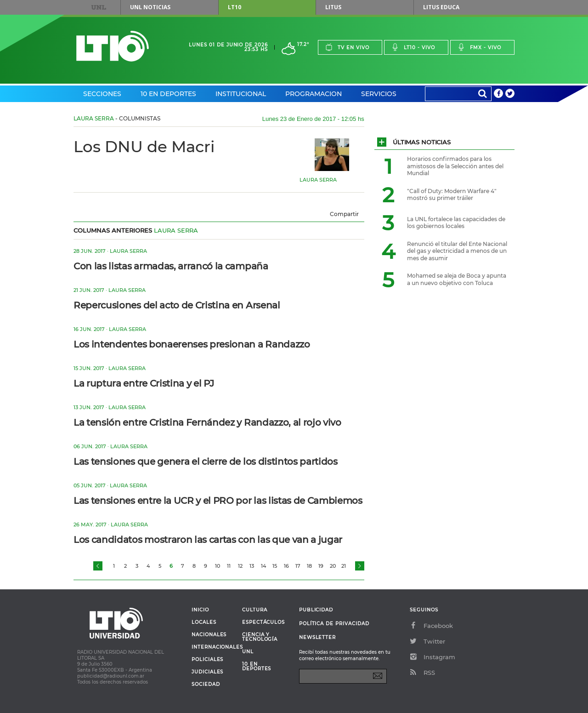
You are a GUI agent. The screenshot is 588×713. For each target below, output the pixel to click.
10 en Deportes (168, 94)
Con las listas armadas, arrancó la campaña (171, 266)
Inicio (200, 610)
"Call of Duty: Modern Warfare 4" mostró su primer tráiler (452, 195)
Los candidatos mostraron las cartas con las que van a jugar (208, 540)
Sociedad (206, 684)
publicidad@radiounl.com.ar (111, 676)
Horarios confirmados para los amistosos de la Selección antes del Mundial (455, 166)
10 (218, 566)
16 (286, 566)
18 (309, 566)
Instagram (433, 657)
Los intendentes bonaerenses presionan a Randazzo (192, 344)
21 (344, 566)
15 (275, 566)
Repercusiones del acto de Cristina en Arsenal (177, 305)
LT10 (235, 7)
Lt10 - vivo (413, 47)
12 (240, 566)
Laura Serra (94, 118)
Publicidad (316, 610)
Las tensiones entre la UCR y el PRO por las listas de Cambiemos (218, 501)
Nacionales (209, 635)
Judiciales (207, 672)
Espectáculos (263, 622)
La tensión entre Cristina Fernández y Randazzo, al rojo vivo (207, 422)
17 (298, 566)
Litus (333, 7)
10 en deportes (257, 667)
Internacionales (213, 647)
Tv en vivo (347, 47)
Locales (204, 622)
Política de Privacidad (334, 624)
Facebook (431, 626)
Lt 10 (113, 46)
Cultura (255, 610)
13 (252, 566)
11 (229, 566)
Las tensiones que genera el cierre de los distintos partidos (206, 462)
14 (263, 566)
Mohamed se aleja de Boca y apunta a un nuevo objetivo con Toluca (457, 279)
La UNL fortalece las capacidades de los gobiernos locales (456, 223)
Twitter (427, 641)
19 (321, 566)
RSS (422, 673)
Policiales (207, 660)
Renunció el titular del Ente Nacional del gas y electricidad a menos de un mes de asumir (457, 251)
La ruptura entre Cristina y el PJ (144, 383)
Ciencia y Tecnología (260, 637)
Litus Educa (441, 7)
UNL (99, 7)
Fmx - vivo (479, 47)
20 (333, 566)
